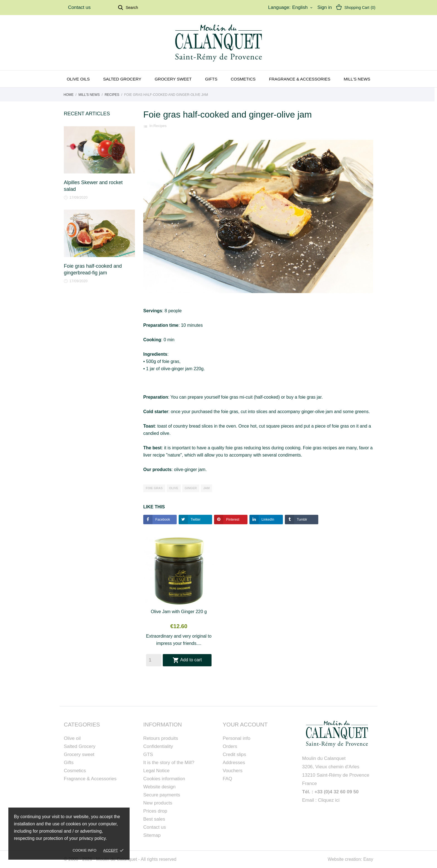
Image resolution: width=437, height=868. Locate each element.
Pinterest (232, 520)
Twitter (195, 520)
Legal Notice (156, 771)
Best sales (154, 819)
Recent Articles (87, 114)
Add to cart (187, 660)
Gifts (211, 79)
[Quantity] (154, 660)
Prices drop (155, 811)
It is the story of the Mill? (169, 763)
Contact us (79, 7)
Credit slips (234, 754)
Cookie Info (85, 850)
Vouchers (233, 771)
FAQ (227, 779)
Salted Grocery (80, 746)
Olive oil (72, 738)
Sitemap (152, 835)
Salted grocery (122, 79)
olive (174, 488)
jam (206, 488)
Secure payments (162, 795)
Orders (230, 746)
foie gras (154, 488)
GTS (148, 754)
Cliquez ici (329, 800)
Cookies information (164, 779)
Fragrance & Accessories (300, 79)
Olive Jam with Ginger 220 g (179, 612)
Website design (159, 787)
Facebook (162, 520)
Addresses (234, 763)
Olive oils (78, 79)
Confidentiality (158, 746)
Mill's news (357, 79)
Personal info (236, 738)
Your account (245, 725)
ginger (191, 488)
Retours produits (161, 738)
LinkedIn (267, 520)
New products (158, 803)
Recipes (160, 126)
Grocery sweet (173, 79)
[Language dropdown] (303, 8)
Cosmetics (243, 79)
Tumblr (302, 520)
